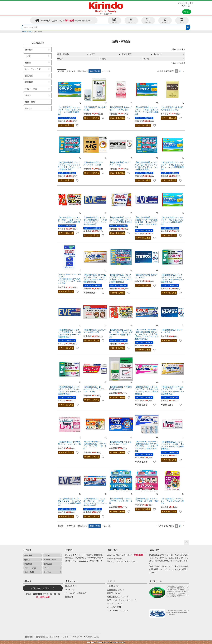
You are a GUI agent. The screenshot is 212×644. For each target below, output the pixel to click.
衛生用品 (29, 76)
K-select (29, 108)
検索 (188, 27)
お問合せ (27, 581)
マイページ (165, 20)
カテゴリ (27, 550)
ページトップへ (186, 543)
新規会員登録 (71, 586)
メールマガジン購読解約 (76, 593)
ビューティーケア (33, 69)
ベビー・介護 (31, 89)
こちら (83, 561)
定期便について (114, 593)
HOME (24, 32)
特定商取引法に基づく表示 (48, 637)
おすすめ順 (71, 71)
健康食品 (29, 50)
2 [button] (180, 71)
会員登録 (114, 20)
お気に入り (148, 20)
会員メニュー (71, 581)
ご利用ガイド (113, 586)
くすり (30, 32)
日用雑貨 (29, 82)
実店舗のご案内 (92, 637)
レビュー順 (106, 71)
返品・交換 (155, 550)
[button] (183, 71)
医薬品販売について (116, 590)
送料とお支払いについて (118, 597)
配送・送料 (113, 550)
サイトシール (156, 581)
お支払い (69, 550)
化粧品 (28, 63)
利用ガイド (131, 20)
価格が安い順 (82, 71)
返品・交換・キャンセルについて (122, 600)
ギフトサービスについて (118, 611)
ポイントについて (115, 604)
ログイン (187, 12)
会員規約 (69, 597)
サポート (112, 581)
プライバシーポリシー (72, 637)
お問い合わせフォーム (43, 588)
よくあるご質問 (114, 607)
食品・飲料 (30, 102)
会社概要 (29, 637)
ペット (28, 95)
